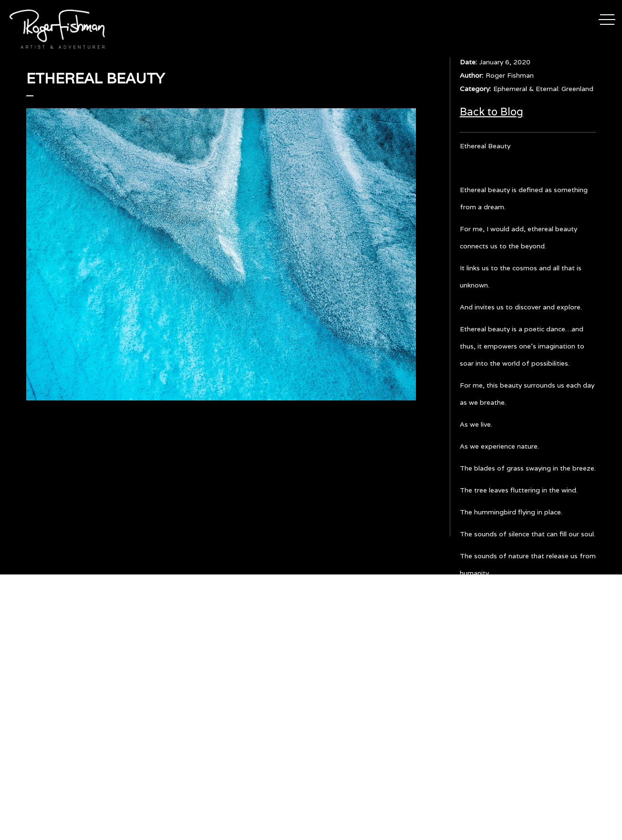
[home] (57, 29)
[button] (607, 18)
